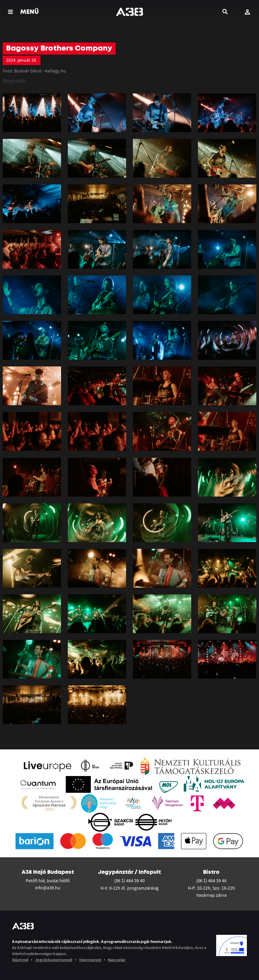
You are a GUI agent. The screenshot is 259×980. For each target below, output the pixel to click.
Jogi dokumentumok (54, 960)
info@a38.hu (48, 888)
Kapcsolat (117, 960)
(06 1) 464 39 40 (129, 881)
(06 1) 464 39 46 (211, 881)
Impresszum (90, 960)
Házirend (20, 960)
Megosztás (15, 81)
